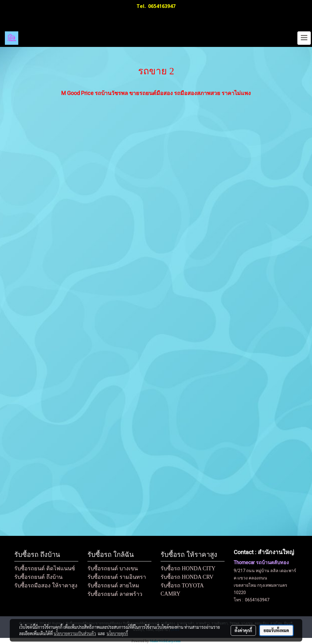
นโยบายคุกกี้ (117, 633)
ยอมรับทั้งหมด (276, 630)
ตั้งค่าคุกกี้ (243, 630)
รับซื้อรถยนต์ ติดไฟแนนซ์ (45, 568)
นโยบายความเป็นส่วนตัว (75, 633)
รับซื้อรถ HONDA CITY (188, 568)
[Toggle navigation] (304, 38)
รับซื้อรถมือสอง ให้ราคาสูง (46, 586)
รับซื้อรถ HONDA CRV (187, 577)
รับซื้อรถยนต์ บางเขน (113, 568)
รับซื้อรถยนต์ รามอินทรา (117, 577)
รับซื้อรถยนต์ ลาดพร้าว (115, 594)
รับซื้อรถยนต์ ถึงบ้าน (38, 577)
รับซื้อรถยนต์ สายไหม (113, 586)
